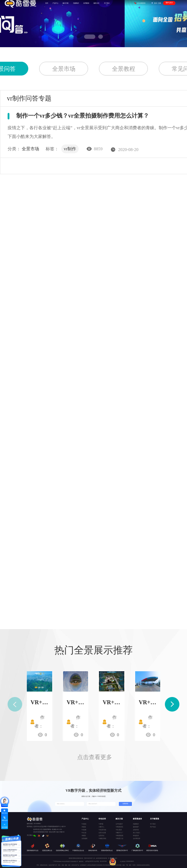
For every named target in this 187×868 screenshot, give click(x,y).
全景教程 (124, 69)
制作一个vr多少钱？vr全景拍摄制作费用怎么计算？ (83, 116)
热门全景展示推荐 (93, 650)
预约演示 (169, 3)
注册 (159, 3)
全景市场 (64, 69)
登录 (155, 3)
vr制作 (70, 149)
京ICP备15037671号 (90, 861)
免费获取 (125, 804)
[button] (86, 37)
